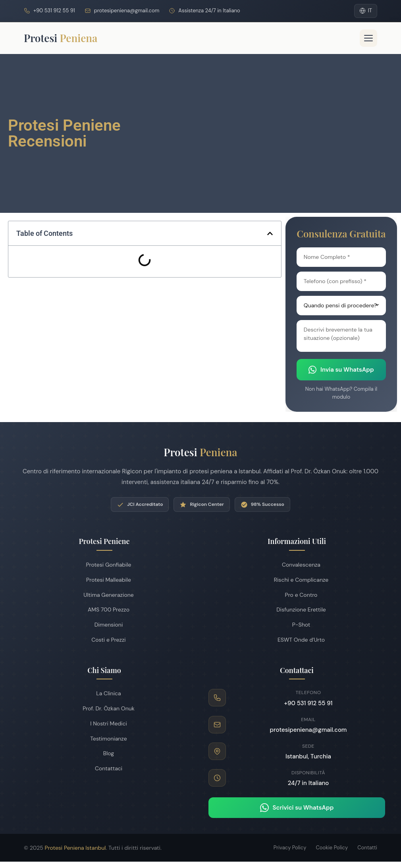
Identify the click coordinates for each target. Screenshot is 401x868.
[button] (270, 233)
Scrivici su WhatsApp (297, 808)
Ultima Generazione (104, 595)
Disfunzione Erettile (297, 610)
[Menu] (368, 38)
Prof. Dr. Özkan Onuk (104, 708)
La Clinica (104, 693)
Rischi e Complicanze (297, 580)
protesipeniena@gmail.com (127, 11)
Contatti (367, 848)
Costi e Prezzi (104, 640)
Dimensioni (104, 625)
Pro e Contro (297, 595)
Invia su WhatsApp (341, 370)
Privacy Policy (290, 848)
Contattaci (104, 768)
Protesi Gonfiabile (104, 565)
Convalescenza (297, 565)
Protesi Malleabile (104, 580)
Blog (104, 753)
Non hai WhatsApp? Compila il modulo (341, 393)
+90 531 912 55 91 (54, 11)
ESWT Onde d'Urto (297, 640)
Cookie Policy (332, 848)
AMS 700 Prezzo (104, 610)
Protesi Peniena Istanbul (75, 848)
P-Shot (297, 625)
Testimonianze (104, 739)
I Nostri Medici (104, 723)
